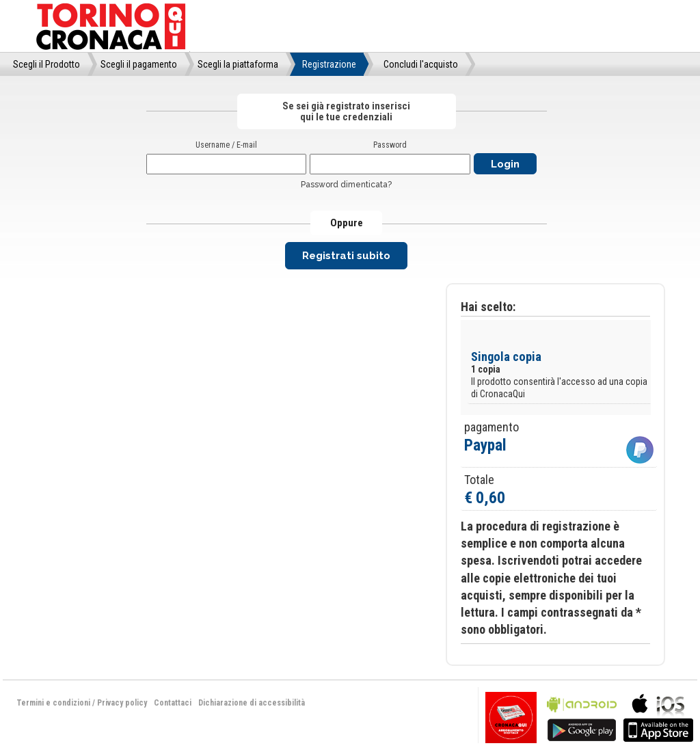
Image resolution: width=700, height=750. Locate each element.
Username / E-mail (226, 145)
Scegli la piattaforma (238, 64)
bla (582, 716)
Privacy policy (122, 703)
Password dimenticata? (346, 185)
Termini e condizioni (53, 703)
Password (390, 145)
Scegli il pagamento (139, 64)
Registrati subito (346, 256)
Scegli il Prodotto (46, 64)
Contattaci (173, 703)
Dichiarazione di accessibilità (252, 703)
